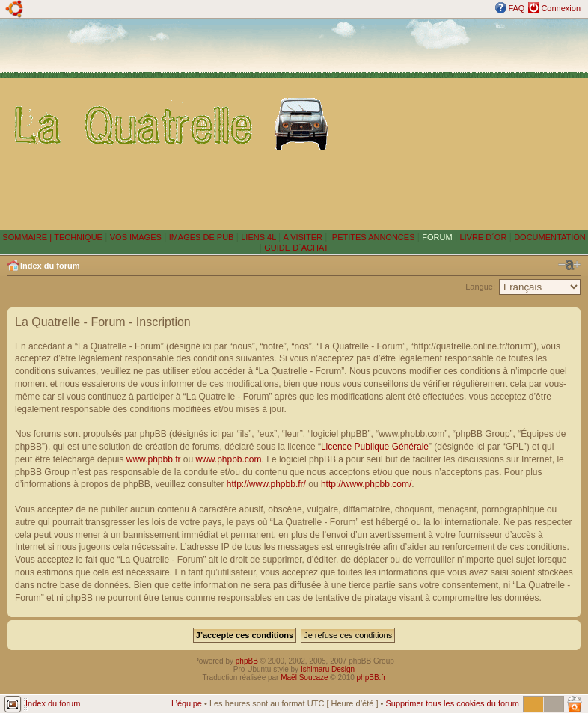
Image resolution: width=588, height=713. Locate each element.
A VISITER (303, 237)
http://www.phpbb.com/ (366, 484)
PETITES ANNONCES (373, 237)
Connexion (561, 8)
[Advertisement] (462, 124)
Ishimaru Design (328, 669)
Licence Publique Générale (375, 447)
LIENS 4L (260, 237)
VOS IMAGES (136, 237)
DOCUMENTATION (550, 237)
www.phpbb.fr (154, 459)
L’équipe (187, 703)
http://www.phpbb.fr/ (266, 484)
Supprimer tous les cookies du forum (452, 703)
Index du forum (50, 266)
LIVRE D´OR (483, 237)
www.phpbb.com (229, 459)
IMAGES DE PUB (202, 237)
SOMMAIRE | (28, 237)
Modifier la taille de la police (569, 265)
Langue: (480, 287)
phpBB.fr (371, 677)
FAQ (516, 8)
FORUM (437, 237)
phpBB (247, 661)
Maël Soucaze (304, 677)
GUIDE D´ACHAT (296, 248)
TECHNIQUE (78, 237)
